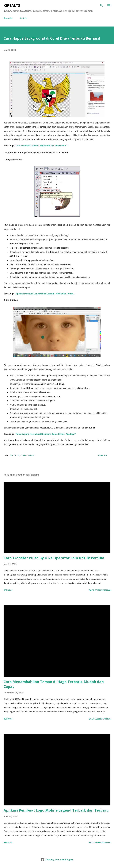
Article (23, 18)
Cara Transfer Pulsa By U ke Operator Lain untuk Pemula (54, 558)
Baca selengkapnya (100, 590)
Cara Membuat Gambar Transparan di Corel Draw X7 (42, 146)
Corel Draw (28, 455)
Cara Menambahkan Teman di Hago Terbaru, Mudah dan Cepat (54, 684)
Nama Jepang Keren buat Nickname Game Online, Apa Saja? (46, 434)
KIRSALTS (12, 5)
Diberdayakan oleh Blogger (57, 860)
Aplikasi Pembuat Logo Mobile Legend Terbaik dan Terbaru (45, 294)
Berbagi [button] (103, 455)
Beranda (8, 18)
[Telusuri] (102, 5)
